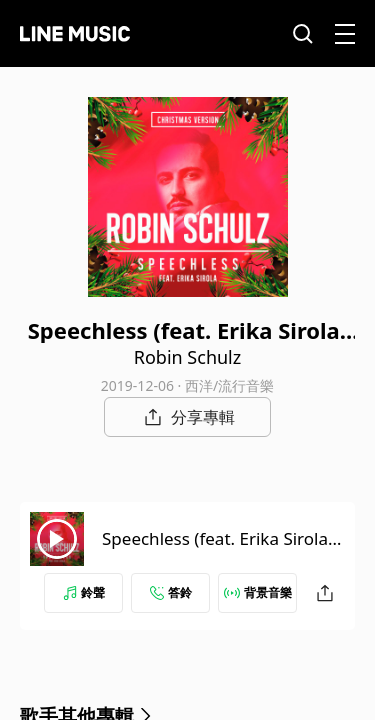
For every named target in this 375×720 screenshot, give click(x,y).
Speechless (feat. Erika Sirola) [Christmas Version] (217, 550)
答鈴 (171, 592)
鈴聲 (84, 592)
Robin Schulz (187, 357)
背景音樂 (258, 592)
